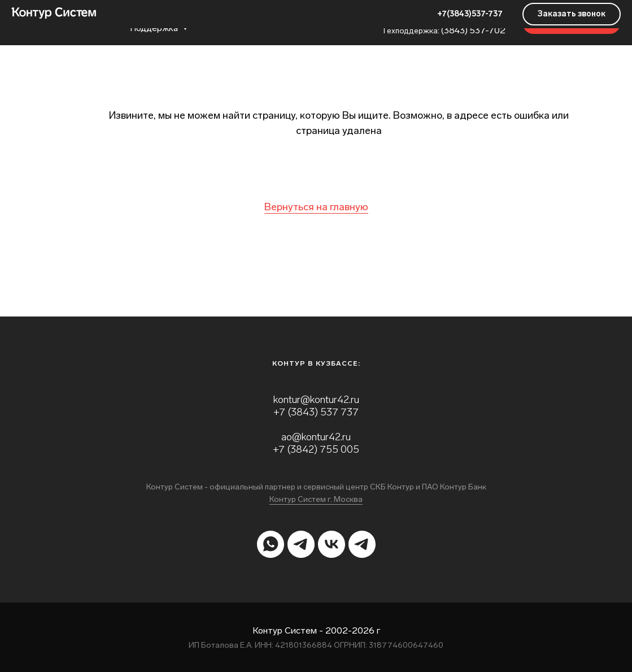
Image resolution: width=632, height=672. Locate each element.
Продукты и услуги (162, 17)
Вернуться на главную (316, 207)
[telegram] (301, 544)
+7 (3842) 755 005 (316, 449)
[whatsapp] (271, 544)
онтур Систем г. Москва (318, 499)
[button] (572, 23)
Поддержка (155, 28)
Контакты (315, 17)
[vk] (332, 544)
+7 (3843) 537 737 (316, 412)
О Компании (248, 17)
